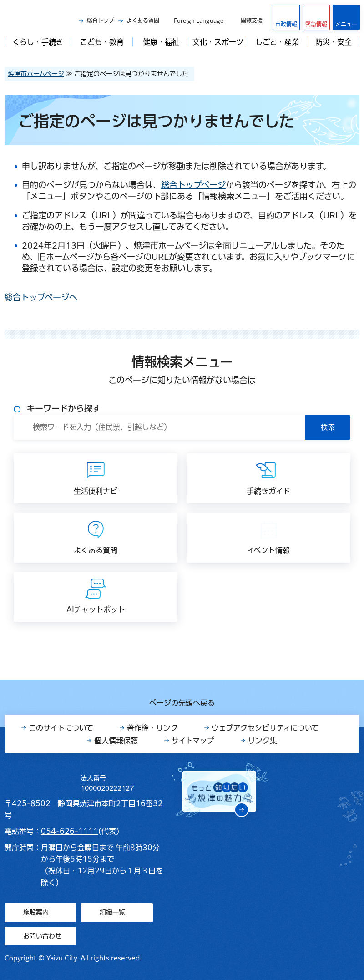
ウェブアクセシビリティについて (265, 728)
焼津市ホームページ (36, 74)
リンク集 (263, 741)
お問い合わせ (42, 936)
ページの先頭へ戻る (182, 703)
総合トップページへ (41, 297)
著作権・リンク (152, 728)
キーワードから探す (64, 408)
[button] (316, 17)
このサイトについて (61, 728)
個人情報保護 (116, 741)
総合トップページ (193, 185)
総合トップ (101, 20)
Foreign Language (199, 20)
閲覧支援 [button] (252, 20)
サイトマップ (193, 741)
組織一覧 (112, 912)
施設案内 (36, 912)
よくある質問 (143, 20)
